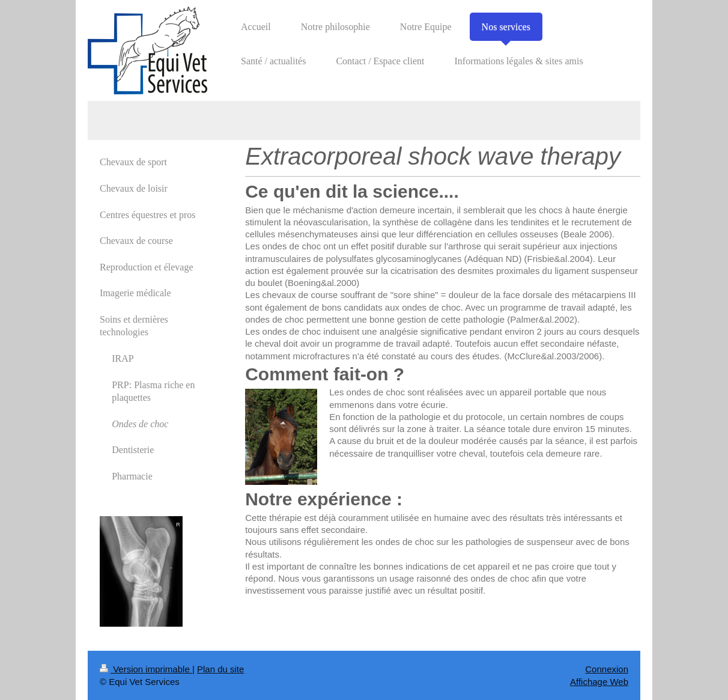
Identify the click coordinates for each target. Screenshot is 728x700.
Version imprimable (146, 669)
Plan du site (220, 669)
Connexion (607, 669)
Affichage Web (599, 682)
